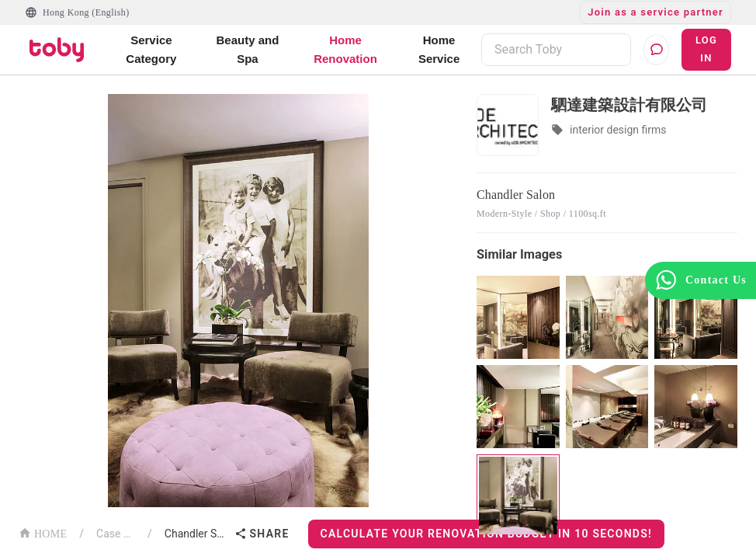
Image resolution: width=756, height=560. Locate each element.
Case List (116, 534)
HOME (43, 532)
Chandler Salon (196, 534)
